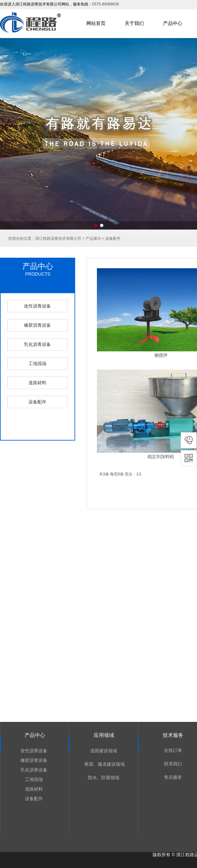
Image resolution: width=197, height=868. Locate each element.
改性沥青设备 (37, 306)
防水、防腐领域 (104, 778)
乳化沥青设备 (37, 344)
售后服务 (173, 777)
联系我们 (173, 764)
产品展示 (93, 239)
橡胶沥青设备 (37, 325)
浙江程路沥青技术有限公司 (58, 239)
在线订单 (173, 750)
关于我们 (134, 23)
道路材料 (37, 383)
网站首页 (96, 23)
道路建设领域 (104, 751)
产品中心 (173, 23)
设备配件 (37, 402)
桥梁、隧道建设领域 (104, 764)
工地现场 (37, 364)
